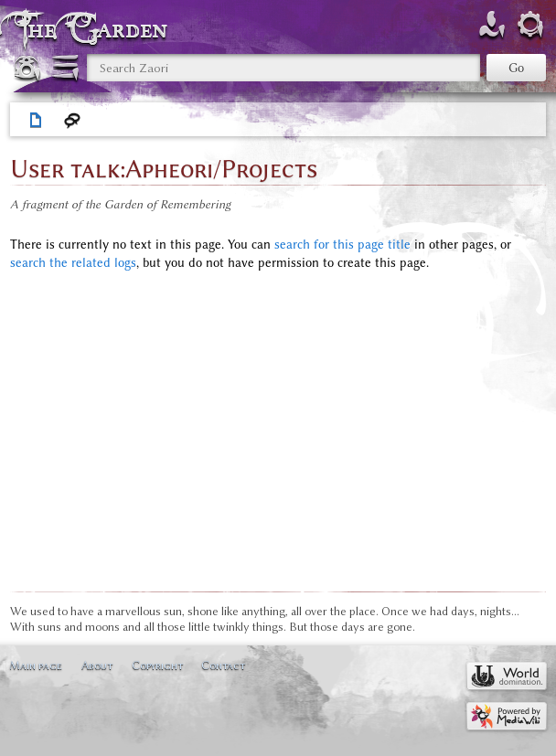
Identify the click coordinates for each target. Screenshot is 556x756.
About (97, 665)
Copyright (157, 665)
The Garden (95, 29)
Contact (223, 665)
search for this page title (342, 245)
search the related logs (73, 263)
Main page (36, 665)
